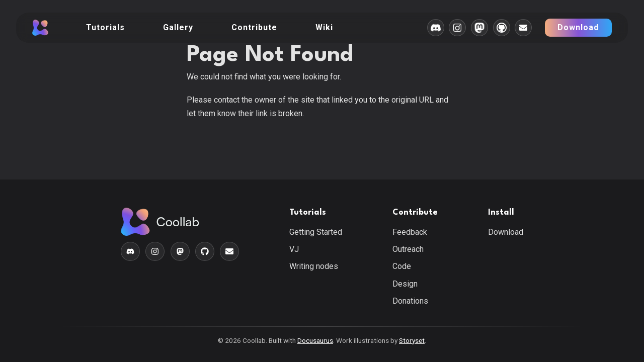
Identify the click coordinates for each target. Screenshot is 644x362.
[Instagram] (457, 28)
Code (402, 266)
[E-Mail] (523, 28)
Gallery (178, 27)
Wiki (324, 27)
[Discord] (436, 28)
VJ (294, 249)
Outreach (408, 249)
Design (405, 284)
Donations (410, 301)
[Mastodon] (479, 28)
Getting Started (316, 232)
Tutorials (105, 27)
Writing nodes (314, 266)
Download (578, 27)
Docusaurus (315, 340)
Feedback (410, 232)
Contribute (254, 27)
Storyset (412, 340)
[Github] (502, 28)
